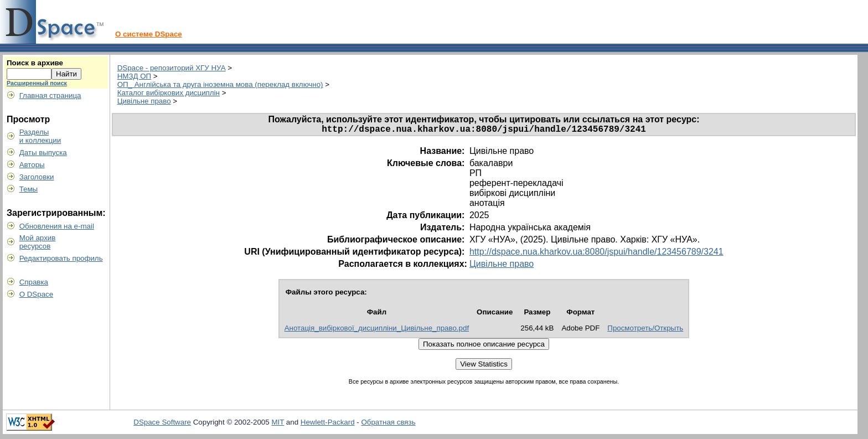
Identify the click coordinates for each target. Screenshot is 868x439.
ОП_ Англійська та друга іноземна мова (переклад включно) (220, 84)
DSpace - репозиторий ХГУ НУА (172, 68)
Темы (29, 189)
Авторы (32, 165)
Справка (34, 282)
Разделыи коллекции (40, 136)
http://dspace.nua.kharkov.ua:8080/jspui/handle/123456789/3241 (596, 254)
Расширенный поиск (37, 83)
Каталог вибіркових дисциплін (169, 93)
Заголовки (37, 177)
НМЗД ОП (134, 76)
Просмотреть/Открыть (645, 330)
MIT (278, 424)
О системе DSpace (149, 34)
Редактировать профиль (61, 258)
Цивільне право (144, 101)
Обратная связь (388, 424)
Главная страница (50, 95)
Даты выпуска (43, 153)
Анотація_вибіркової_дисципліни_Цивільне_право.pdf (377, 330)
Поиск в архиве (35, 63)
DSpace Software (162, 424)
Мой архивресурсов (38, 242)
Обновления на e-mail (57, 226)
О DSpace (37, 294)
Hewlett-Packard (328, 424)
